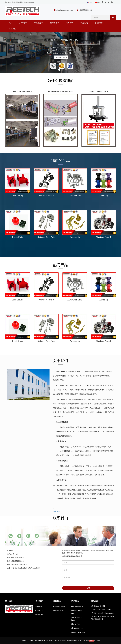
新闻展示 (54, 23)
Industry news (58, 610)
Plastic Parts (18, 237)
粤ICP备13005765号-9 (59, 641)
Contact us (39, 610)
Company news (59, 606)
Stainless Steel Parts (46, 237)
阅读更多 (57, 511)
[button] (42, 23)
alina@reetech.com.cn (64, 10)
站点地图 (97, 641)
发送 (88, 588)
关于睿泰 (23, 23)
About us (39, 606)
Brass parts (75, 237)
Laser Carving (17, 196)
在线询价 (99, 23)
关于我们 (39, 601)
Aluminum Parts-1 (103, 237)
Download (39, 614)
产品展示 (38, 23)
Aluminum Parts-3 (46, 196)
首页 (10, 23)
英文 (90, 2)
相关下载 (69, 23)
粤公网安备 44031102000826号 (78, 641)
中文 (98, 2)
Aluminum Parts (77, 606)
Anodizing (104, 196)
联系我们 (12, 29)
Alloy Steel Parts (77, 628)
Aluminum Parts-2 (75, 196)
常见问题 (84, 23)
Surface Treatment (78, 632)
